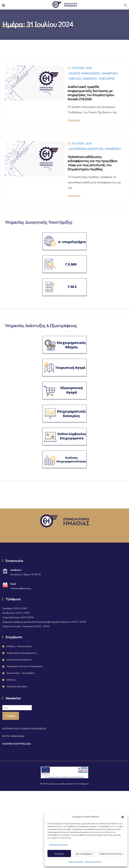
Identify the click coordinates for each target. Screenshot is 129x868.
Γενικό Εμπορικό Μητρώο (19, 659)
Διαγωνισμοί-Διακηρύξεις (86, 149)
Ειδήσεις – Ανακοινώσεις (19, 646)
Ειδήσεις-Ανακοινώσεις (84, 73)
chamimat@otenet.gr (21, 588)
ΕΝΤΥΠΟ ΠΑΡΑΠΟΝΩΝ (13, 736)
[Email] (17, 708)
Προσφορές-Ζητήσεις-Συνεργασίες (25, 666)
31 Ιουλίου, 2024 (82, 68)
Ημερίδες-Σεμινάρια (83, 79)
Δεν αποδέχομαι (84, 854)
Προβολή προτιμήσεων (111, 854)
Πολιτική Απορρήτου (93, 861)
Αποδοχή (59, 854)
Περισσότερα (74, 120)
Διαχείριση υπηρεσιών (58, 844)
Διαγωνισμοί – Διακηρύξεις (21, 673)
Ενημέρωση (110, 73)
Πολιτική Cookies (76, 861)
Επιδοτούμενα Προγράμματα (22, 653)
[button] (123, 816)
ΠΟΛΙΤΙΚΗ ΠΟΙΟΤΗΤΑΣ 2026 (17, 744)
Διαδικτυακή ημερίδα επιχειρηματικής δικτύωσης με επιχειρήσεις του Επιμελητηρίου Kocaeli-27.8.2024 (91, 93)
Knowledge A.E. (83, 784)
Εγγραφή (11, 716)
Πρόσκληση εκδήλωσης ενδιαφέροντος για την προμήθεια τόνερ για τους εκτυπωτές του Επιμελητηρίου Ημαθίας (92, 163)
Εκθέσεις (11, 680)
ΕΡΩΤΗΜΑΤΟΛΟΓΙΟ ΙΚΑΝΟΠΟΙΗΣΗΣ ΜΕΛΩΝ (24, 728)
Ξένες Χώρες (107, 79)
